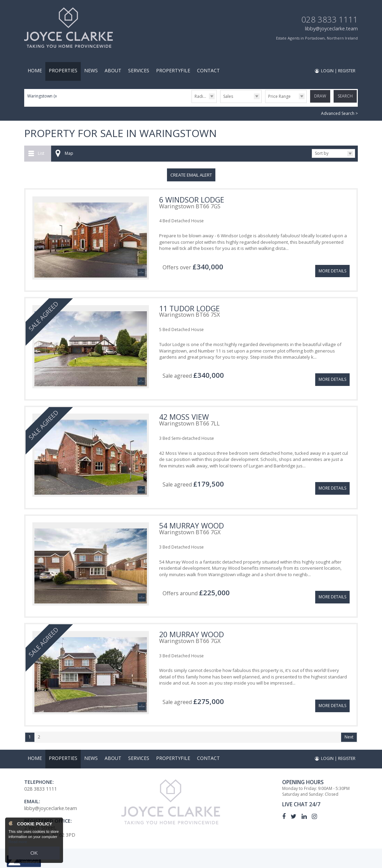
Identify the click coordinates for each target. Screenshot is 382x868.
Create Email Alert (191, 173)
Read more (18, 845)
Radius (201, 96)
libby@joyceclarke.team (331, 28)
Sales (228, 96)
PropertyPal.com (182, 860)
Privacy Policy (219, 860)
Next (349, 714)
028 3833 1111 (330, 19)
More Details (332, 263)
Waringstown (43, 96)
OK (34, 855)
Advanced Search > (339, 112)
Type (220, 102)
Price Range (279, 96)
